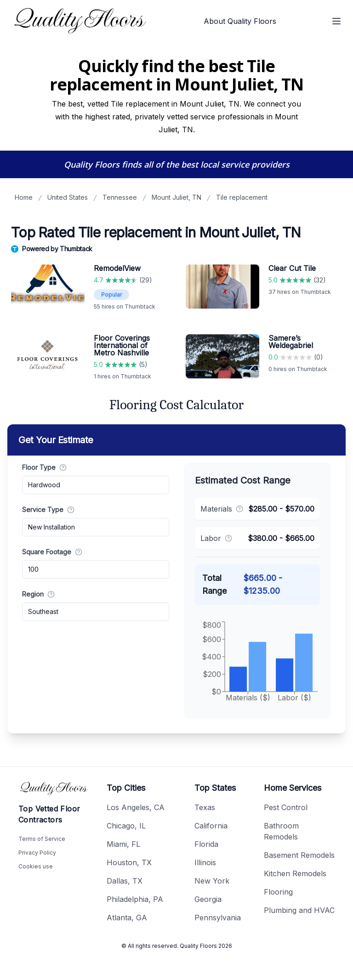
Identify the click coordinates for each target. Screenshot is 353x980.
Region (38, 594)
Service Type (48, 510)
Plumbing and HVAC (299, 910)
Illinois (205, 862)
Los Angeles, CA (136, 807)
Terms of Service (42, 839)
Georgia (208, 899)
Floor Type (44, 467)
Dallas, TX (125, 881)
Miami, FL (123, 844)
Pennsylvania (218, 918)
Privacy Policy (37, 853)
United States (68, 197)
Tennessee (120, 197)
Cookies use (36, 866)
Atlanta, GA (127, 918)
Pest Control (286, 807)
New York (212, 881)
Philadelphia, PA (135, 899)
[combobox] (96, 485)
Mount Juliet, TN (176, 197)
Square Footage (52, 552)
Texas (205, 807)
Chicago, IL (126, 826)
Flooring (278, 892)
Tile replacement (242, 197)
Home (24, 197)
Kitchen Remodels (295, 873)
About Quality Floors (240, 21)
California (211, 826)
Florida (206, 844)
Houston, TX (129, 862)
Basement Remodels (299, 855)
